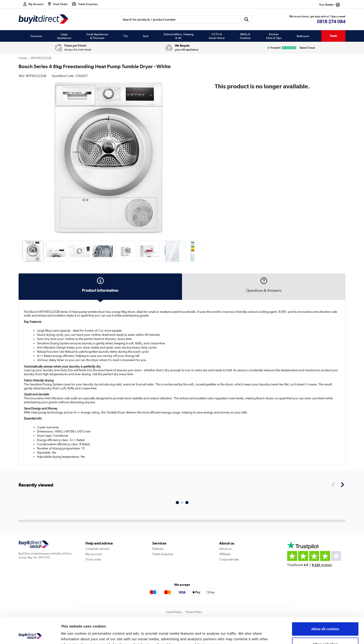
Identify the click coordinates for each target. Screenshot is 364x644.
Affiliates (225, 554)
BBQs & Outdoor (245, 36)
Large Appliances (64, 36)
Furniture (36, 36)
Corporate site (229, 559)
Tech (146, 36)
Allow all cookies (325, 604)
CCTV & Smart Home (217, 36)
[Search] (181, 19)
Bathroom (303, 36)
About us (225, 549)
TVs (125, 36)
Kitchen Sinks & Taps (274, 36)
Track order (93, 559)
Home (23, 58)
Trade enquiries (163, 554)
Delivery (158, 549)
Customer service (97, 549)
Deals (333, 36)
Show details (244, 635)
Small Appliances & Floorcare (97, 36)
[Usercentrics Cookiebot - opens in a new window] (30, 635)
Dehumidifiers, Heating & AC (179, 36)
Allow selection (325, 619)
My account (94, 554)
